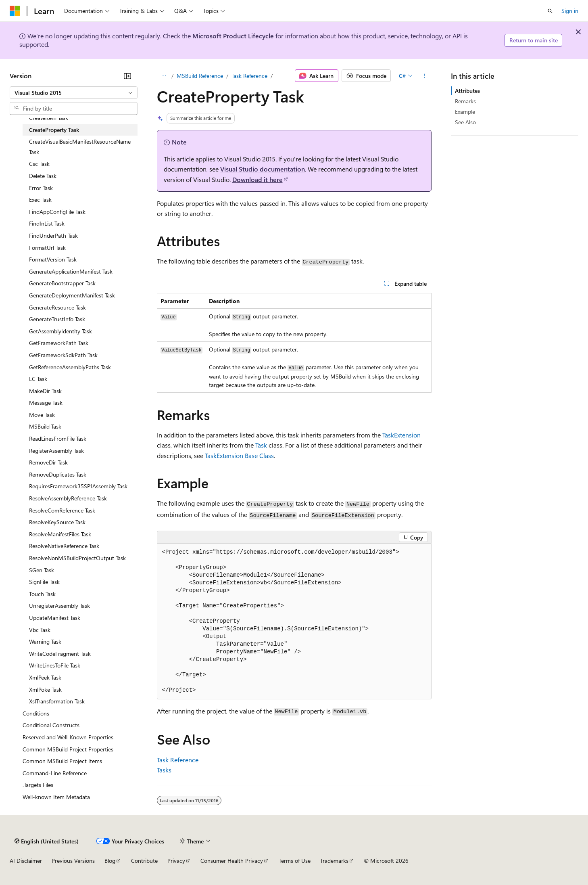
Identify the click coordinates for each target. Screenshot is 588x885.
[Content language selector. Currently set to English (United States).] (47, 841)
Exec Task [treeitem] (40, 200)
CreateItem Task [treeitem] (49, 118)
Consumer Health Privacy (232, 861)
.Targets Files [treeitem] (38, 785)
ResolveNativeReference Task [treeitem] (64, 546)
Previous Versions (73, 861)
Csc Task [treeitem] (39, 164)
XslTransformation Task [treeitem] (57, 701)
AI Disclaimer (26, 861)
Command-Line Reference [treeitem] (55, 773)
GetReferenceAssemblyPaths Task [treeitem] (70, 367)
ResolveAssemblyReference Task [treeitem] (68, 498)
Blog (110, 861)
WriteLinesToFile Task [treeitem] (55, 665)
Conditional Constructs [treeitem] (51, 725)
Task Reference (249, 76)
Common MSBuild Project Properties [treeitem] (68, 749)
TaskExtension (401, 435)
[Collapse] (127, 76)
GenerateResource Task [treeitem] (57, 307)
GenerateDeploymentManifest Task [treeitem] (72, 295)
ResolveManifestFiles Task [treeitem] (60, 534)
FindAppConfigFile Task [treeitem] (57, 212)
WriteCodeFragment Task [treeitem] (60, 654)
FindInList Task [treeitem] (47, 223)
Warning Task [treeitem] (45, 641)
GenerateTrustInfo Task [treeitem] (57, 319)
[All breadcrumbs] (164, 76)
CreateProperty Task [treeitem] (54, 130)
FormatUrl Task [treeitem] (47, 248)
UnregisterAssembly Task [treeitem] (59, 606)
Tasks (164, 770)
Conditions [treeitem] (36, 713)
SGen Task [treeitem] (42, 570)
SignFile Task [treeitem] (44, 582)
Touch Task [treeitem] (42, 594)
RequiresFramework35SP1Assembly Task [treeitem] (78, 486)
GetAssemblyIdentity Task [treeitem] (60, 331)
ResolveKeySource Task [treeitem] (57, 522)
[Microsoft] (15, 11)
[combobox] (74, 93)
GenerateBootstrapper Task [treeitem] (62, 283)
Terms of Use (295, 861)
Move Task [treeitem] (42, 415)
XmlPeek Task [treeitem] (45, 677)
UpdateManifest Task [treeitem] (55, 618)
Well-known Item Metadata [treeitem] (56, 797)
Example (465, 112)
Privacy (176, 861)
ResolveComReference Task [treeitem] (62, 510)
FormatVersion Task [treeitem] (53, 259)
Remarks (465, 101)
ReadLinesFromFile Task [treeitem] (58, 438)
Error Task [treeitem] (41, 188)
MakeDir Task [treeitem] (45, 391)
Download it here (258, 179)
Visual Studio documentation (263, 169)
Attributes (467, 91)
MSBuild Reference (200, 76)
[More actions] (424, 76)
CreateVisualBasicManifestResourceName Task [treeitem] (80, 147)
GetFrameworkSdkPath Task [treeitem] (63, 355)
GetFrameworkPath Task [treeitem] (59, 343)
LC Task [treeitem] (38, 379)
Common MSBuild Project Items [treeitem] (62, 761)
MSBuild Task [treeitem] (45, 426)
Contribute (144, 861)
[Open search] (550, 11)
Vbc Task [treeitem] (40, 630)
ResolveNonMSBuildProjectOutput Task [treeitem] (77, 558)
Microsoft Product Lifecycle (233, 36)
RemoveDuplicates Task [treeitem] (58, 474)
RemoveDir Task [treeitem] (48, 462)
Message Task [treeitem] (46, 403)
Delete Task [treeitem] (43, 176)
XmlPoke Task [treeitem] (45, 689)
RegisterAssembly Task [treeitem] (56, 451)
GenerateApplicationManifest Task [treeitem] (71, 271)
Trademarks (334, 861)
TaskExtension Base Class (239, 455)
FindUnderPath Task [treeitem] (53, 235)
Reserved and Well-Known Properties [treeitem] (68, 737)
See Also (465, 122)
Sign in (570, 11)
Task (261, 445)
